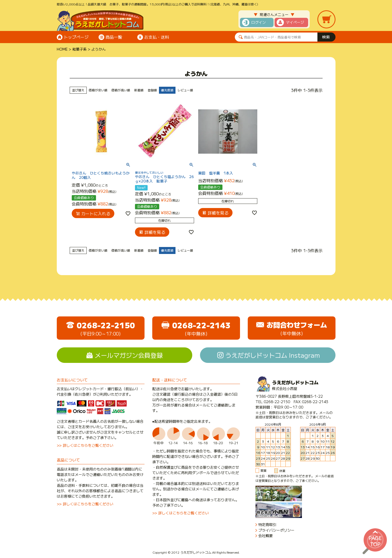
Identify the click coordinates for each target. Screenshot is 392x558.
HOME (62, 49)
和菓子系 (79, 49)
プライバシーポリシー (276, 530)
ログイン (259, 22)
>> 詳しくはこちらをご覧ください (85, 445)
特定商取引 (267, 525)
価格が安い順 (98, 90)
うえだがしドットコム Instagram (273, 355)
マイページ (295, 22)
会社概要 (266, 536)
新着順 (139, 90)
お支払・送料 (157, 37)
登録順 (152, 90)
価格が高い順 (121, 90)
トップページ (76, 37)
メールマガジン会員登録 (129, 355)
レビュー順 (185, 90)
